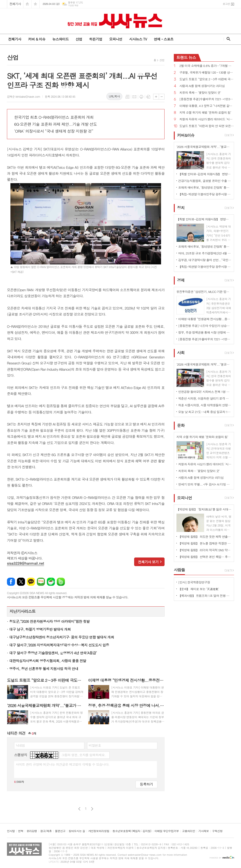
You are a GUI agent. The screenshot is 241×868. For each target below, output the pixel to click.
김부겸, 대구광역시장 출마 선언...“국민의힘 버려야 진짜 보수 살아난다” (205, 260)
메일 (134, 97)
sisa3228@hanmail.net (25, 563)
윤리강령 (32, 831)
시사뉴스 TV (138, 39)
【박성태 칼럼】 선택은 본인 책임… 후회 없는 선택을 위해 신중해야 (205, 557)
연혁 (21, 831)
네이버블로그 (41, 582)
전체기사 (15, 4)
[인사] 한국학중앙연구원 (194, 582)
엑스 (21, 582)
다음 (92, 809)
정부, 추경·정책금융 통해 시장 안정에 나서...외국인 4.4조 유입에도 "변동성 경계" (205, 332)
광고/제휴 (46, 831)
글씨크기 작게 (162, 97)
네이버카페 (51, 582)
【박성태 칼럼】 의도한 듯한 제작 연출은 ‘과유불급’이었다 (205, 537)
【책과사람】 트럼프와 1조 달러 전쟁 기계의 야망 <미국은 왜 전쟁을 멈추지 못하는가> (205, 596)
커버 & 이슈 (37, 39)
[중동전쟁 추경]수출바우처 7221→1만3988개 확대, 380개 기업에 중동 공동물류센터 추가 (207, 99)
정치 (181, 208)
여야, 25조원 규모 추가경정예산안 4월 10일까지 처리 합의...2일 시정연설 (205, 253)
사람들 (179, 570)
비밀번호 (95, 745)
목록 (127, 97)
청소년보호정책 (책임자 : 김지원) (132, 831)
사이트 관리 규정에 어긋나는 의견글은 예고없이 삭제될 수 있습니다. (63, 764)
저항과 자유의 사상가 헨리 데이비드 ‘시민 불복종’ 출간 (207, 119)
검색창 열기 (227, 39)
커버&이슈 (186, 135)
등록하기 (146, 784)
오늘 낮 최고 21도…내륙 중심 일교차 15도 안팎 (205, 412)
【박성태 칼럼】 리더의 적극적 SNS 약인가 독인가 (205, 550)
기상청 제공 (73, 5)
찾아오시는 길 (77, 831)
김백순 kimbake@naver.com (24, 96)
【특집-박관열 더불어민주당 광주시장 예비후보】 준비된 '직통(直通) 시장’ (205, 194)
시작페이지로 (27, 4)
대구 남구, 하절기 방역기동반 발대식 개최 (40, 629)
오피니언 (116, 39)
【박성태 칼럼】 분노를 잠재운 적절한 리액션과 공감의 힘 (205, 543)
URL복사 (114, 96)
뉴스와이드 (61, 39)
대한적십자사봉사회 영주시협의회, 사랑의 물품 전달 (48, 661)
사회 (181, 353)
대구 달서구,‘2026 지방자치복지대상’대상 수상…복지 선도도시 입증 (59, 645)
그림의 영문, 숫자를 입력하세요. (83, 755)
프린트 (141, 97)
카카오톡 (31, 582)
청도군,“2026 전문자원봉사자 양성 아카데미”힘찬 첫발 (49, 621)
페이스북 (11, 582)
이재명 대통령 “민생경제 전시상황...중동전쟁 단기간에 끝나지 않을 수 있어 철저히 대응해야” (205, 319)
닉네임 (20, 745)
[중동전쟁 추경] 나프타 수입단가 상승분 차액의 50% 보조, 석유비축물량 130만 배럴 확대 (205, 326)
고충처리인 (189, 831)
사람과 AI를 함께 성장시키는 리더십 (202, 86)
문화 (181, 425)
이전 (79, 809)
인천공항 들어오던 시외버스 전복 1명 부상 (205, 392)
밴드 (61, 582)
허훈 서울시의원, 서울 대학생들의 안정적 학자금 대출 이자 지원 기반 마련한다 (205, 405)
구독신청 (217, 831)
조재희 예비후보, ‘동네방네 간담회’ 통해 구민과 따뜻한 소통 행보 (205, 187)
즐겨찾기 (35, 4)
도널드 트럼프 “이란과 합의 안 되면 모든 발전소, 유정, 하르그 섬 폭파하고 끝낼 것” (207, 126)
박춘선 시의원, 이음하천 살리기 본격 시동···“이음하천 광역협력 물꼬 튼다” (205, 398)
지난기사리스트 (22, 611)
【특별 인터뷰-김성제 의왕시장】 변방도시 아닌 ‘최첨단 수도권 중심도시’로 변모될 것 (205, 174)
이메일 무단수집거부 (167, 831)
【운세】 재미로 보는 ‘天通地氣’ (199, 589)
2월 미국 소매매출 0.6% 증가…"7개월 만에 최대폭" (207, 66)
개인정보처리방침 (99, 831)
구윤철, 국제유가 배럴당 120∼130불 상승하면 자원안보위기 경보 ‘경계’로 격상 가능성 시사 (207, 73)
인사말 (11, 831)
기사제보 (204, 831)
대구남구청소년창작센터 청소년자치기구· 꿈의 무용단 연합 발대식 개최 (62, 637)
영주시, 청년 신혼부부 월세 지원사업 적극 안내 (44, 669)
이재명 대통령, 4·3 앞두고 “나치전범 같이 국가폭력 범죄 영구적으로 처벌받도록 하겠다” (207, 106)
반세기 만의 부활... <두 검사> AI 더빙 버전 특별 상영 (205, 484)
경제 (181, 280)
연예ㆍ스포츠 (164, 39)
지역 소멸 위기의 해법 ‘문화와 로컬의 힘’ (205, 113)
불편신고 (60, 831)
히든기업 (95, 39)
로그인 (226, 4)
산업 (79, 39)
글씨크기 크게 (156, 97)
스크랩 (148, 97)
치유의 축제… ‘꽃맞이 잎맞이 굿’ (200, 93)
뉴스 (186, 57)
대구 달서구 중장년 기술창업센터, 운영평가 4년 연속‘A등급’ (53, 653)
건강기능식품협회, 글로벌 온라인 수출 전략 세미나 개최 (205, 181)
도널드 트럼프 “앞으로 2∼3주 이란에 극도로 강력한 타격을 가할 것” (207, 79)
